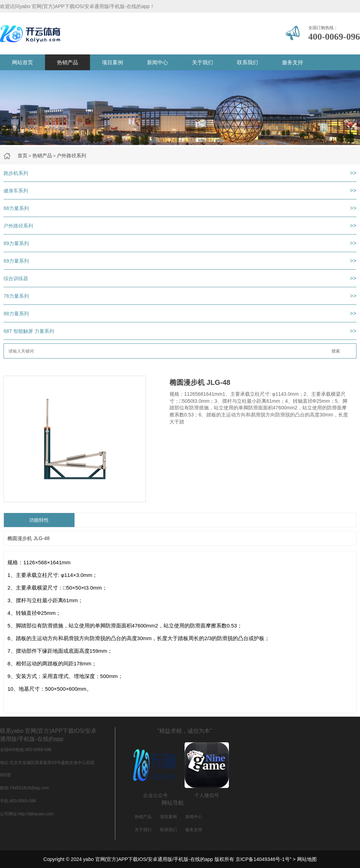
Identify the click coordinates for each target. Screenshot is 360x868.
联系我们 (247, 62)
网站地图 (307, 859)
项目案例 (112, 62)
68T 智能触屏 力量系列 (29, 331)
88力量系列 (16, 314)
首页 (22, 156)
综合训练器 (16, 278)
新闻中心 (157, 62)
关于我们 (202, 62)
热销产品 (67, 62)
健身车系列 (16, 191)
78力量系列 (16, 296)
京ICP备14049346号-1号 (263, 859)
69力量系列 (16, 261)
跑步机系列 (16, 173)
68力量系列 (16, 208)
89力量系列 (16, 243)
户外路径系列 (71, 156)
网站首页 (22, 62)
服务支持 (292, 62)
